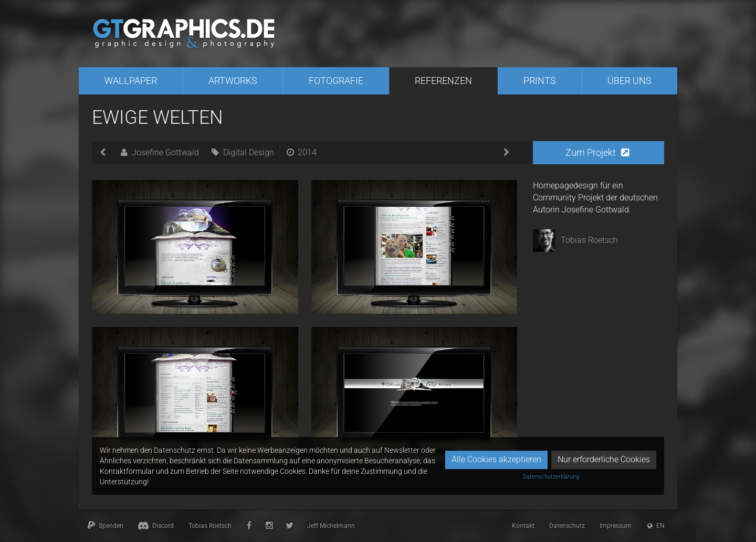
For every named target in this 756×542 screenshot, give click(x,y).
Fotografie (336, 81)
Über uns (629, 81)
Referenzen (443, 81)
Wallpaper (131, 81)
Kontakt (523, 526)
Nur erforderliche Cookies (604, 459)
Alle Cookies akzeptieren (496, 459)
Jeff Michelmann (331, 526)
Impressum (616, 526)
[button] (598, 153)
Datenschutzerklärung (551, 477)
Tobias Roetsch (210, 526)
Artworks (233, 81)
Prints (540, 81)
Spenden (105, 526)
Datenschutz (567, 526)
